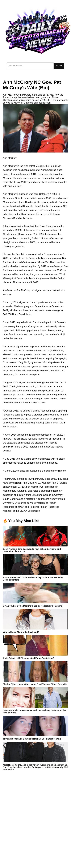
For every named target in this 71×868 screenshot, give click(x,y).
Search (59, 66)
